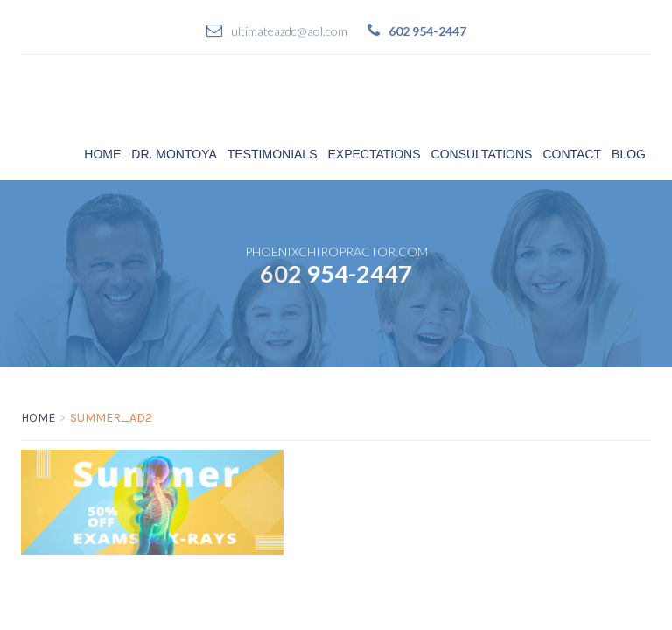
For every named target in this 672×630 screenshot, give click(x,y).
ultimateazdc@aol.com (289, 31)
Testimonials (273, 154)
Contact (572, 154)
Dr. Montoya (174, 154)
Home (102, 154)
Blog (629, 154)
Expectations (374, 154)
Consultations (482, 154)
